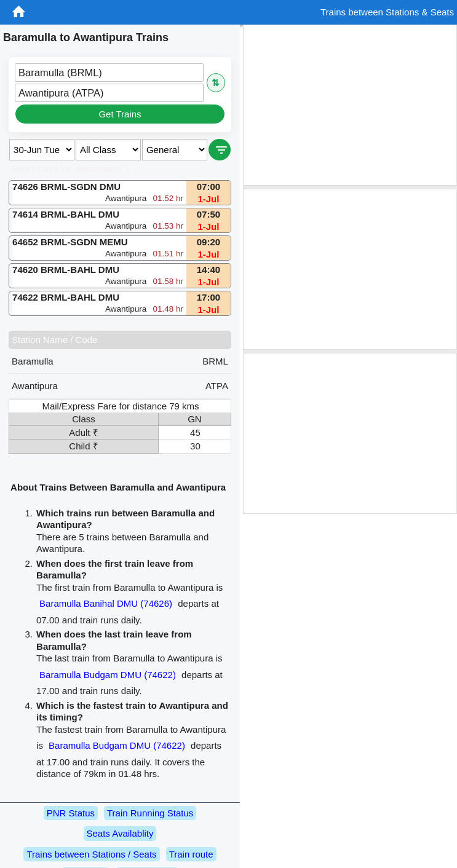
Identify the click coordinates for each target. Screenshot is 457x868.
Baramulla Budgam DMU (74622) (108, 675)
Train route (191, 854)
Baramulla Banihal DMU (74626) (106, 603)
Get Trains (120, 114)
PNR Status (71, 813)
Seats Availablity (120, 833)
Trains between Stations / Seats (91, 854)
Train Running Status (150, 813)
